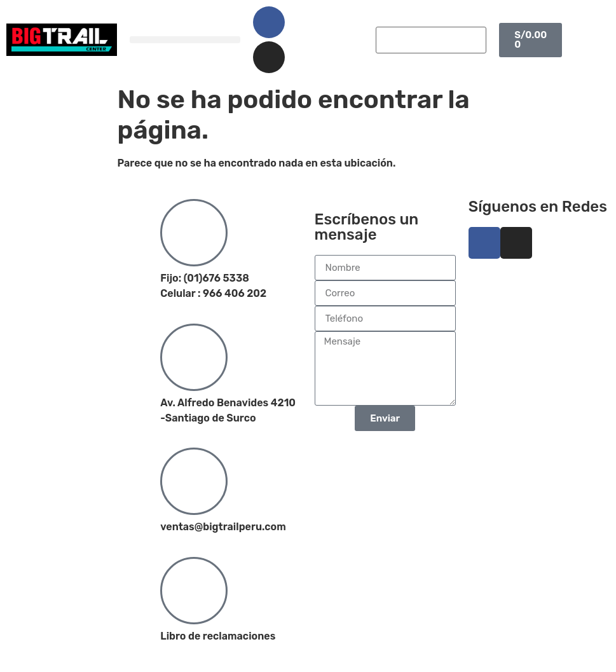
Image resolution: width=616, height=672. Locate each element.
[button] (185, 40)
